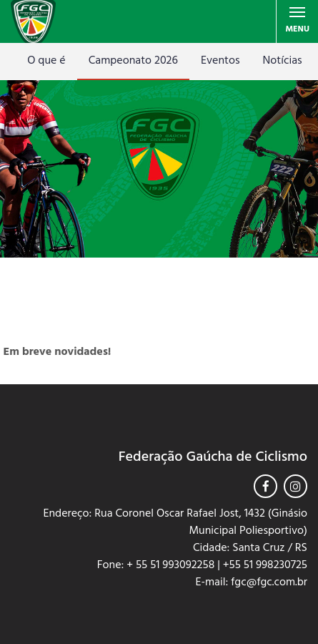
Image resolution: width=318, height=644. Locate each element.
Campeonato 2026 (133, 61)
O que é (46, 61)
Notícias (283, 61)
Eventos (220, 61)
